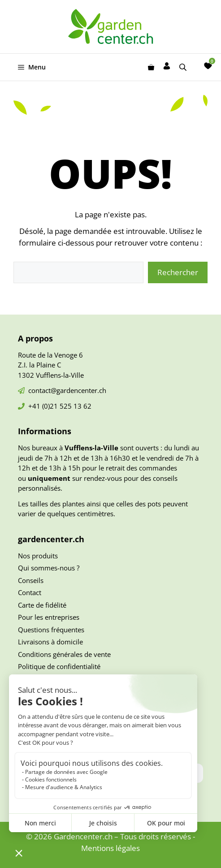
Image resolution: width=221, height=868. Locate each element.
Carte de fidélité (42, 605)
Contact (30, 592)
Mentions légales (110, 848)
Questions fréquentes (51, 630)
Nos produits (38, 556)
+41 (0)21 (44, 406)
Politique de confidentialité (59, 666)
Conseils (31, 580)
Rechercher (178, 272)
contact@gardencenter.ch (67, 390)
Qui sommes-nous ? (49, 568)
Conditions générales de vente (64, 654)
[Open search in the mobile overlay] (184, 67)
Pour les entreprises (49, 617)
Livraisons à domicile (50, 642)
